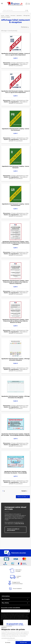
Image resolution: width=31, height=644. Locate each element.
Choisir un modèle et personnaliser (13, 530)
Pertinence (25, 27)
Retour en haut (23, 497)
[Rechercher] (16, 10)
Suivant (25, 491)
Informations (6, 596)
